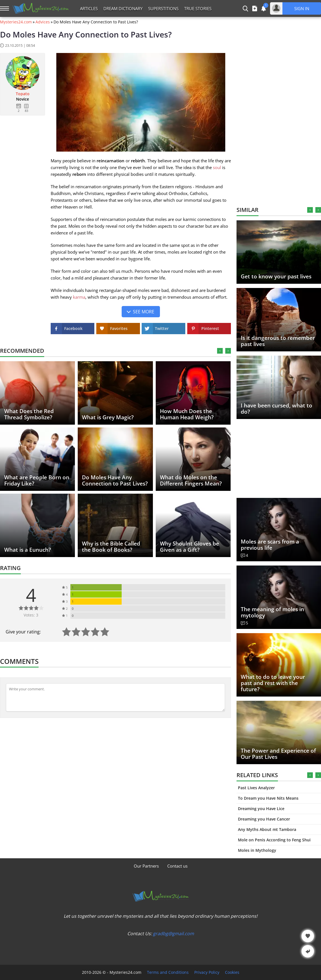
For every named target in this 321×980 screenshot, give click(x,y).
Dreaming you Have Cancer (264, 819)
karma (79, 297)
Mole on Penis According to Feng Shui (274, 840)
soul (217, 167)
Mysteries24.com (16, 22)
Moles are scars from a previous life (270, 545)
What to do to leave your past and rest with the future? (273, 683)
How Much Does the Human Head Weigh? (187, 414)
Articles (89, 8)
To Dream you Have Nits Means (268, 798)
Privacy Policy (207, 972)
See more (144, 312)
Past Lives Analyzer (256, 788)
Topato (23, 94)
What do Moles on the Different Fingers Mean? (191, 480)
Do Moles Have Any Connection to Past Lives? (115, 480)
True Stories (198, 8)
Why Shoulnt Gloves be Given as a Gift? (190, 547)
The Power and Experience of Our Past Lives (278, 754)
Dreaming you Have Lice (261, 809)
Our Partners (146, 866)
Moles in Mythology (257, 850)
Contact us (177, 866)
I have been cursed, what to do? (277, 409)
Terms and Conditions (168, 972)
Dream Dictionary (123, 8)
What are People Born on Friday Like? (37, 480)
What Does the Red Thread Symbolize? (29, 414)
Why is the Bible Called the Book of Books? (111, 547)
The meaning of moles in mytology (272, 612)
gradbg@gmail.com (173, 934)
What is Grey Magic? (108, 417)
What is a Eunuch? (28, 550)
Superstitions (163, 8)
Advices (43, 22)
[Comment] (115, 697)
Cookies (232, 972)
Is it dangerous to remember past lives (278, 341)
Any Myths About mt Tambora (267, 829)
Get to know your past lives (276, 276)
